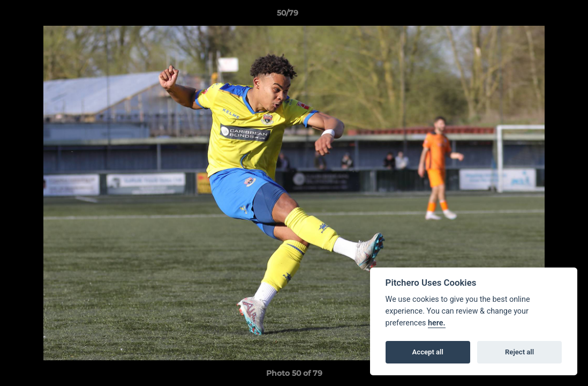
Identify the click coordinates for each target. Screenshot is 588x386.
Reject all (519, 352)
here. (437, 323)
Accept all (428, 352)
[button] (543, 16)
